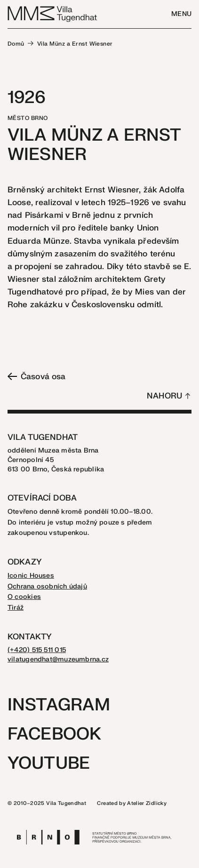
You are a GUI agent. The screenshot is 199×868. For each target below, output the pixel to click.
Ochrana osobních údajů (47, 586)
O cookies (24, 597)
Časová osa (36, 377)
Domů (16, 44)
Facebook (54, 734)
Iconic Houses (31, 576)
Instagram (59, 705)
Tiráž (16, 608)
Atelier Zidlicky (147, 803)
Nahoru (164, 396)
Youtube (49, 763)
